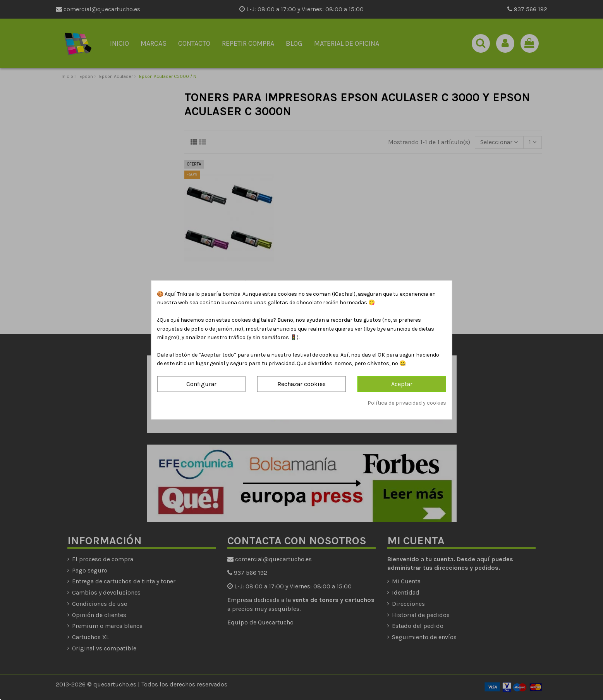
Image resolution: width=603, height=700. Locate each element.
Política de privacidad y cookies (407, 403)
